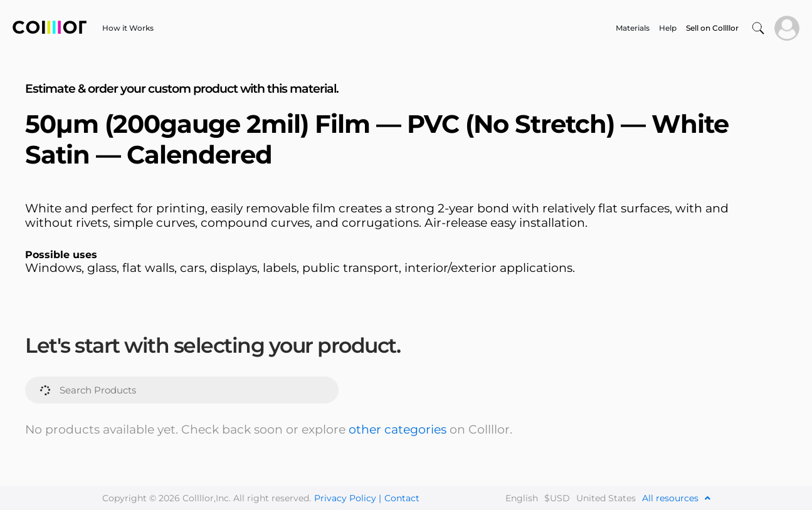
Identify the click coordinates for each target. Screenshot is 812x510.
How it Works (128, 28)
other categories (398, 429)
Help (668, 28)
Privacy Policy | (348, 498)
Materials (633, 28)
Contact (402, 498)
